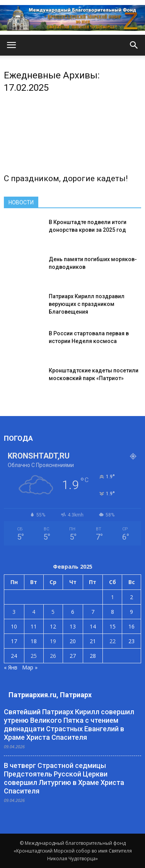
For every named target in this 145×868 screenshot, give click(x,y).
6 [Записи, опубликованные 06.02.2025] (73, 612)
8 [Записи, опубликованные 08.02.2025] (113, 612)
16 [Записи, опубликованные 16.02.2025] (131, 626)
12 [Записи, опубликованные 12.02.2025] (53, 626)
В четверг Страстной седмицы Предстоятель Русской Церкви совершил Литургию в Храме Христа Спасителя (64, 778)
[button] (134, 45)
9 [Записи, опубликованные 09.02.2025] (131, 612)
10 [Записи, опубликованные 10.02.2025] (14, 626)
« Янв (11, 667)
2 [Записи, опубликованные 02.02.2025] (131, 597)
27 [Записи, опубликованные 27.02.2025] (73, 656)
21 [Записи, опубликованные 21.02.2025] (93, 641)
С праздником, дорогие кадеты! (66, 178)
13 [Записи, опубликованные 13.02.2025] (73, 626)
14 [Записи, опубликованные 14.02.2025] (93, 626)
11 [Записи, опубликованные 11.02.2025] (34, 626)
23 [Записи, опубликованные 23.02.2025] (131, 641)
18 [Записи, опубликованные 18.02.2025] (34, 641)
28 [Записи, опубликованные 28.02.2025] (93, 656)
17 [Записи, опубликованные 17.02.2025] (14, 641)
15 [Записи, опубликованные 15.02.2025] (113, 626)
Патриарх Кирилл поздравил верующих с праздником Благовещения (87, 304)
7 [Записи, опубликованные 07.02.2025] (93, 612)
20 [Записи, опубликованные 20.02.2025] (73, 641)
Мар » (30, 667)
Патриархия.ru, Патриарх (50, 695)
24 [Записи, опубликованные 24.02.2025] (14, 656)
